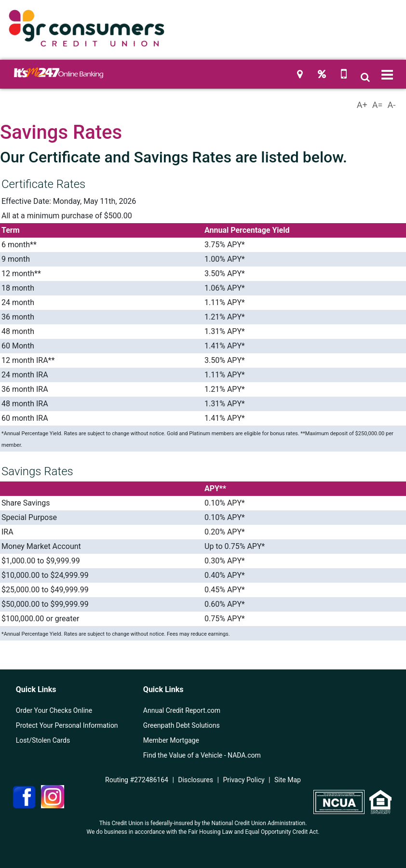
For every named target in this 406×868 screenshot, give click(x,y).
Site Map (288, 780)
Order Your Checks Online (54, 710)
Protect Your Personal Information (67, 725)
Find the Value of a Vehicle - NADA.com (202, 755)
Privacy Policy (244, 780)
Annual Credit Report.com (182, 710)
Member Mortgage (171, 740)
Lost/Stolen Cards (43, 740)
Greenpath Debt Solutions (182, 725)
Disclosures (196, 780)
